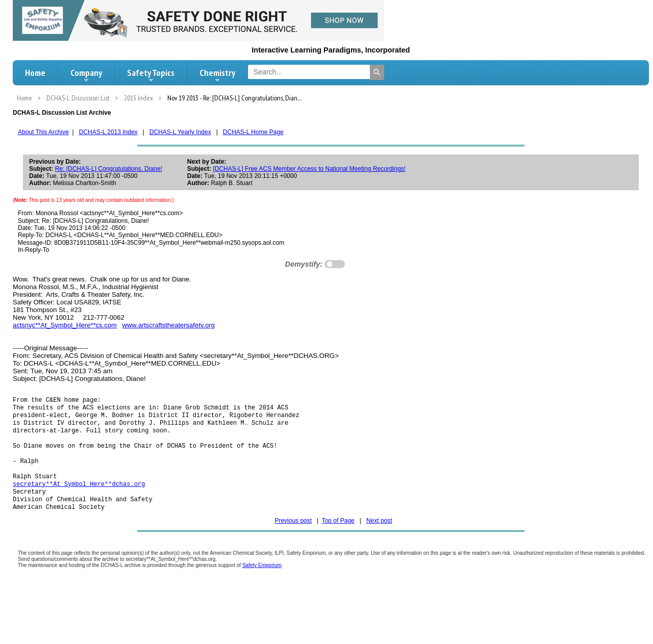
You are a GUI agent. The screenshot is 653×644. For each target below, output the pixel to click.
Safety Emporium (262, 581)
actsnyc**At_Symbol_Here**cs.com (65, 325)
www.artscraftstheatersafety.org (169, 325)
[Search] (377, 72)
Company (86, 75)
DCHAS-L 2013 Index (108, 132)
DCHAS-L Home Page (253, 132)
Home (35, 73)
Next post (379, 536)
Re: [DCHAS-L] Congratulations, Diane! (109, 169)
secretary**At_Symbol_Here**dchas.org (79, 496)
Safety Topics (151, 75)
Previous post (293, 536)
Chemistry (217, 75)
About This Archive (43, 132)
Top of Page (338, 536)
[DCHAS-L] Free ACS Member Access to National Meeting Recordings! (309, 169)
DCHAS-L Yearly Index (180, 132)
